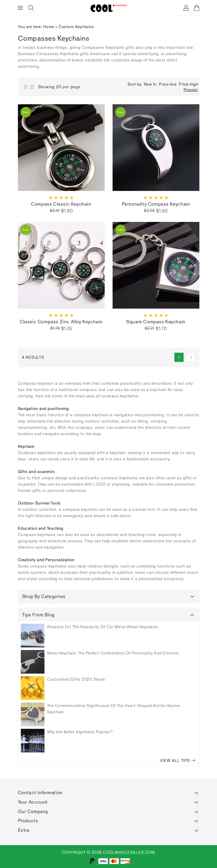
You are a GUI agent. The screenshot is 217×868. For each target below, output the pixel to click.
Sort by (135, 84)
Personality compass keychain (156, 204)
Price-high (188, 84)
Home (49, 27)
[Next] (191, 357)
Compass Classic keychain (61, 204)
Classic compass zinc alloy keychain (61, 322)
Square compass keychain (156, 322)
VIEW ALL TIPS (178, 760)
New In (150, 84)
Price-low (168, 84)
